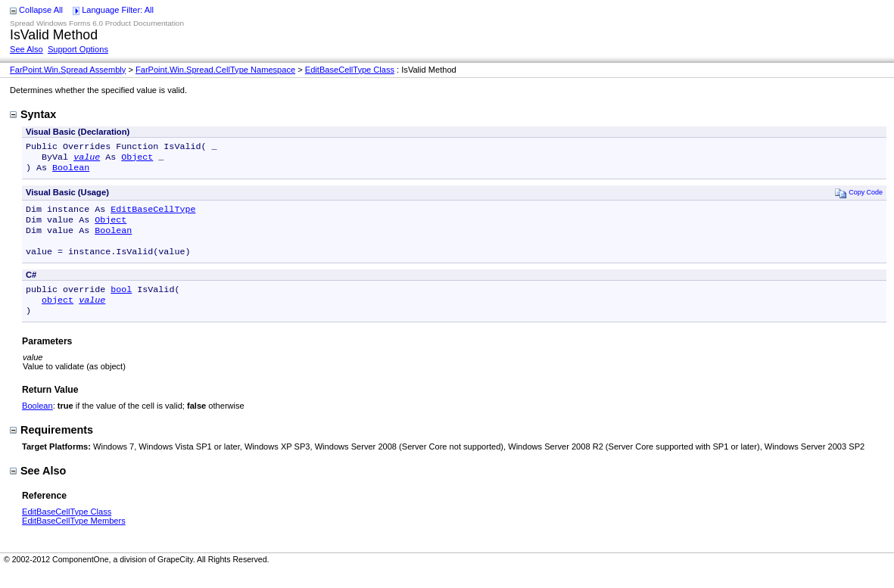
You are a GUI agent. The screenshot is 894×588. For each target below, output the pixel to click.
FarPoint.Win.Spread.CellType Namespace (215, 70)
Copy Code (859, 197)
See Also (26, 49)
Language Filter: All (118, 10)
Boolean (71, 172)
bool (121, 303)
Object (137, 160)
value (87, 160)
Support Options (78, 49)
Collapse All (41, 10)
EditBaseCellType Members (74, 537)
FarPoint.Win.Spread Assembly (68, 70)
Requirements (51, 446)
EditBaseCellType (153, 215)
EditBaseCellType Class (350, 70)
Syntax (33, 114)
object (58, 315)
